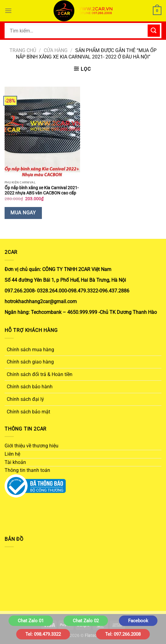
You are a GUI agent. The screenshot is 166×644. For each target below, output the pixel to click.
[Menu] (8, 11)
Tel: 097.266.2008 (123, 634)
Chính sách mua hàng (30, 350)
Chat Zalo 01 (31, 621)
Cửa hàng (56, 50)
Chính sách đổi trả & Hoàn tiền (40, 374)
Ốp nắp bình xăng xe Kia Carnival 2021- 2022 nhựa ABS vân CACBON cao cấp (42, 190)
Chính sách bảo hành (30, 387)
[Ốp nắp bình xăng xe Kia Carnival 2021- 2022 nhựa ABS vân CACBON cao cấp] (42, 132)
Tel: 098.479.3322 (43, 634)
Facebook (138, 621)
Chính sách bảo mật (28, 412)
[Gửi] (154, 30)
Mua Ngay (23, 213)
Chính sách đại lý (25, 399)
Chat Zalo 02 (86, 621)
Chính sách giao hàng (30, 362)
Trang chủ (23, 50)
